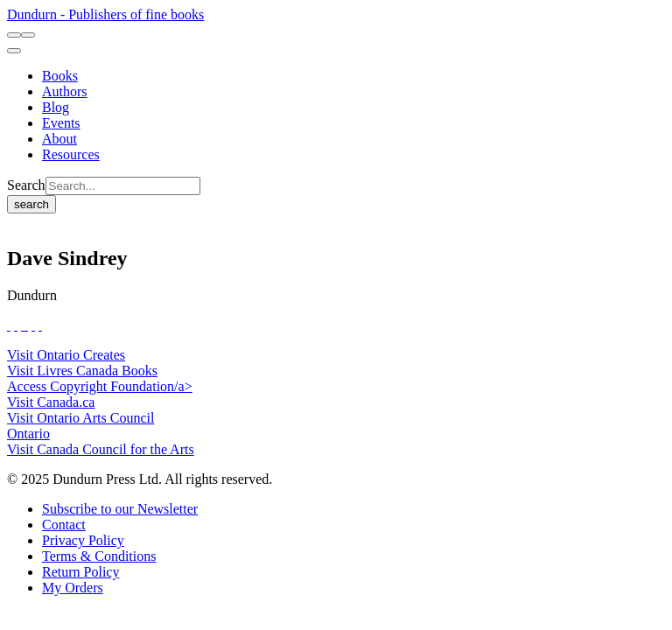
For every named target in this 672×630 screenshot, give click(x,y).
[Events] (61, 123)
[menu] (14, 51)
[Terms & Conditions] (99, 556)
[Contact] (64, 525)
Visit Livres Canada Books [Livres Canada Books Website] (82, 371)
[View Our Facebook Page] (9, 325)
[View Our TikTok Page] (23, 325)
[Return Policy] (80, 572)
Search (26, 185)
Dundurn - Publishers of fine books (105, 14)
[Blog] (56, 107)
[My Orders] (73, 588)
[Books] (60, 76)
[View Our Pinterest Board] (33, 325)
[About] (59, 139)
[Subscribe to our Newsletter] (120, 509)
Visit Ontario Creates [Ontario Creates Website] (66, 355)
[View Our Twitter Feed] (16, 325)
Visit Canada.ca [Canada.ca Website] (51, 402)
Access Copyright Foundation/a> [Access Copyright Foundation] (100, 386)
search (31, 204)
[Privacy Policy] (83, 540)
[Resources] (71, 154)
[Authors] (65, 91)
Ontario (28, 434)
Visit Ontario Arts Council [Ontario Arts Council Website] (80, 418)
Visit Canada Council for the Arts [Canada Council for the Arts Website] (101, 449)
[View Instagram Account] (26, 325)
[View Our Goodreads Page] (40, 325)
